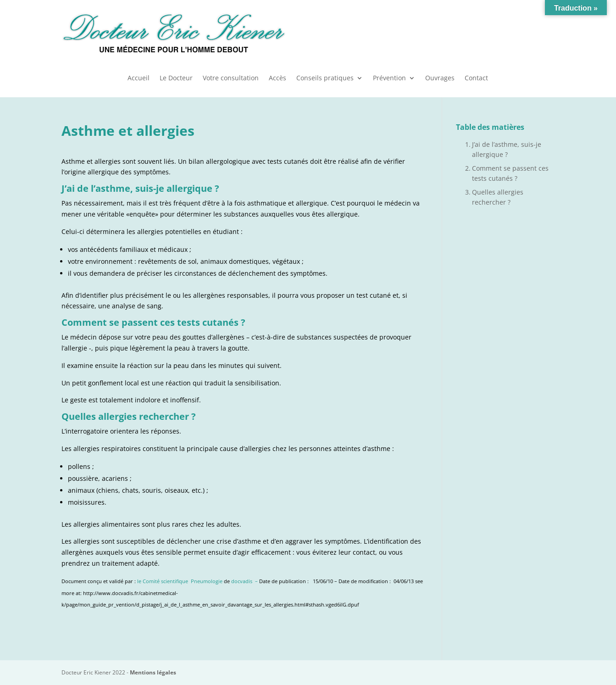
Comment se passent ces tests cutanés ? (510, 173)
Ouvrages (440, 78)
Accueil (139, 78)
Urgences (498, 32)
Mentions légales (153, 672)
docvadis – (245, 581)
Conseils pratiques (325, 78)
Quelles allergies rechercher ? (498, 197)
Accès (277, 78)
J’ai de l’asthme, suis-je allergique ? (507, 149)
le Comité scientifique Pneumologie (180, 581)
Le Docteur (176, 78)
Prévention (389, 78)
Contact (476, 78)
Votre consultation (231, 78)
